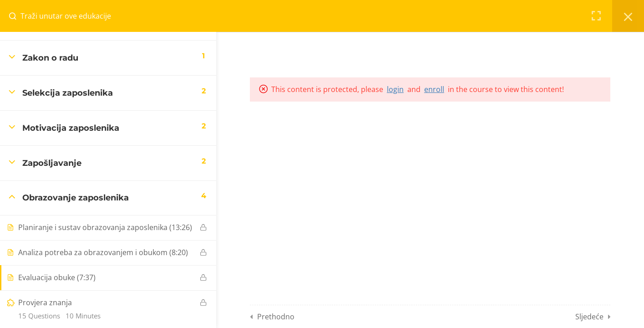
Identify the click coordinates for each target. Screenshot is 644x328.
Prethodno (276, 317)
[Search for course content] (16, 16)
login (395, 89)
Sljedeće (589, 317)
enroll (434, 89)
